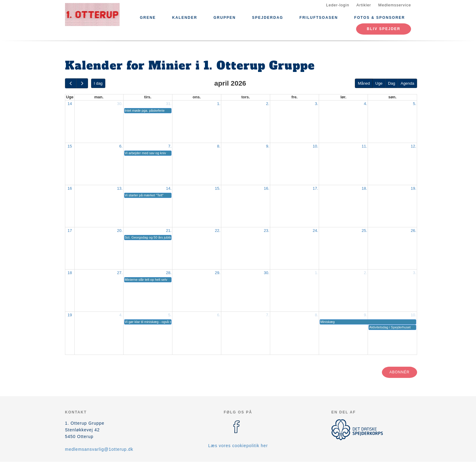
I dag (98, 83)
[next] (82, 83)
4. (365, 104)
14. (169, 188)
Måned (364, 83)
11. (364, 146)
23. (267, 231)
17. (315, 188)
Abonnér (399, 372)
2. (268, 104)
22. (218, 231)
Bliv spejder (384, 29)
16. (267, 188)
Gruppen (224, 18)
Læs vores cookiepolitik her (238, 446)
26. (413, 231)
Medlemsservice (395, 5)
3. (316, 104)
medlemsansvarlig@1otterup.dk (99, 449)
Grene (148, 18)
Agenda (408, 83)
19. (413, 188)
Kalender (185, 18)
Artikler (364, 5)
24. (315, 231)
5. (415, 104)
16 (70, 188)
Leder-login (338, 5)
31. (169, 104)
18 (70, 273)
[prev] (71, 83)
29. (218, 273)
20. (120, 231)
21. (169, 231)
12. (413, 146)
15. (218, 188)
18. (364, 188)
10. (315, 146)
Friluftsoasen (319, 18)
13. (120, 188)
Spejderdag (268, 18)
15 (70, 146)
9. (268, 146)
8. (219, 146)
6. (121, 146)
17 (70, 231)
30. (120, 104)
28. (169, 273)
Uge (379, 83)
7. (170, 146)
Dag (392, 83)
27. (120, 273)
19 (70, 315)
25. (364, 231)
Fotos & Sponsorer (380, 18)
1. (219, 104)
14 (70, 104)
